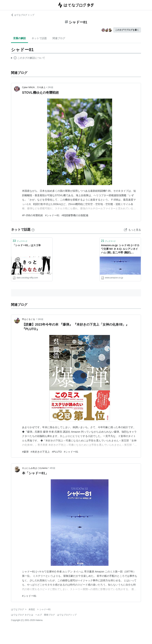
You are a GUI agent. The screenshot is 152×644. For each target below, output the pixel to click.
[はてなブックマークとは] (33, 230)
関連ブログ (59, 38)
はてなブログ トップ (23, 15)
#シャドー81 (52, 215)
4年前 (53, 468)
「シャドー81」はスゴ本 (27, 245)
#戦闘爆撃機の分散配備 (75, 215)
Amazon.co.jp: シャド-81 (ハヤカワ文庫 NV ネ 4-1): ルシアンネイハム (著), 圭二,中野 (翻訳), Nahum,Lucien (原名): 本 (120, 249)
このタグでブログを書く (127, 30)
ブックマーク (20, 241)
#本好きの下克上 (40, 452)
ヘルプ (39, 615)
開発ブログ (49, 615)
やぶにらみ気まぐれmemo (35, 468)
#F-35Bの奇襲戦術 (32, 215)
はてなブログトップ (67, 615)
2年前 (50, 87)
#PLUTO (57, 452)
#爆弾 (25, 452)
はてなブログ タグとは (22, 615)
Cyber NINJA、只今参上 (34, 87)
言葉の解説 (19, 38)
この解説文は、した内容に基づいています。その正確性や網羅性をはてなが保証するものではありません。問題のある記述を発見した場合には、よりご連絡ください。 (28, 58)
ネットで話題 (39, 38)
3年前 (41, 319)
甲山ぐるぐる (29, 319)
